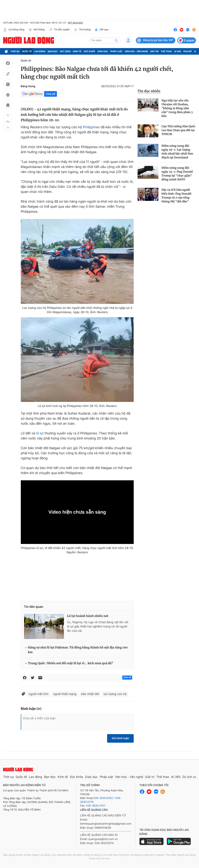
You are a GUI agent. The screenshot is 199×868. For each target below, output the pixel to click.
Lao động (40, 51)
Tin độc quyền (59, 30)
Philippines (91, 127)
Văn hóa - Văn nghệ (136, 51)
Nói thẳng (37, 30)
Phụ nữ (188, 51)
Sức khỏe (89, 51)
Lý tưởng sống (14, 30)
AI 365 (178, 51)
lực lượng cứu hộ (115, 694)
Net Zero (65, 51)
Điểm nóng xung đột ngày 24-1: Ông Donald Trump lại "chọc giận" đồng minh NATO (177, 174)
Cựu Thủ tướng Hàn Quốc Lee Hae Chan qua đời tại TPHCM (178, 130)
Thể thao (166, 51)
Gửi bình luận (120, 738)
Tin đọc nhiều (149, 91)
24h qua (102, 30)
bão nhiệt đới (90, 694)
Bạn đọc (53, 51)
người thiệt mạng (65, 694)
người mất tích (39, 694)
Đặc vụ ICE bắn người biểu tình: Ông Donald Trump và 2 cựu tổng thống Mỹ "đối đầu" (176, 196)
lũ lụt (40, 433)
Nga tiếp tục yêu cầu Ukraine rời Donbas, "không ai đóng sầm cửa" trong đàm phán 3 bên (177, 108)
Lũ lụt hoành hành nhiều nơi (88, 616)
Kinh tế (77, 51)
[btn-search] (116, 40)
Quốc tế (27, 51)
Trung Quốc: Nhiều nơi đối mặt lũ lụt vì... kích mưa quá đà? (70, 663)
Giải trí (154, 51)
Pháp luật (116, 51)
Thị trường (82, 30)
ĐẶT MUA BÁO (75, 23)
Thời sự (15, 51)
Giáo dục (103, 51)
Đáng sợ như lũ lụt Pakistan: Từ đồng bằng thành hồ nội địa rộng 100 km (78, 650)
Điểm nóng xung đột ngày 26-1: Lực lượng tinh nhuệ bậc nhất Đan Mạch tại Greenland (177, 152)
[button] (8, 115)
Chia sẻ (51, 94)
